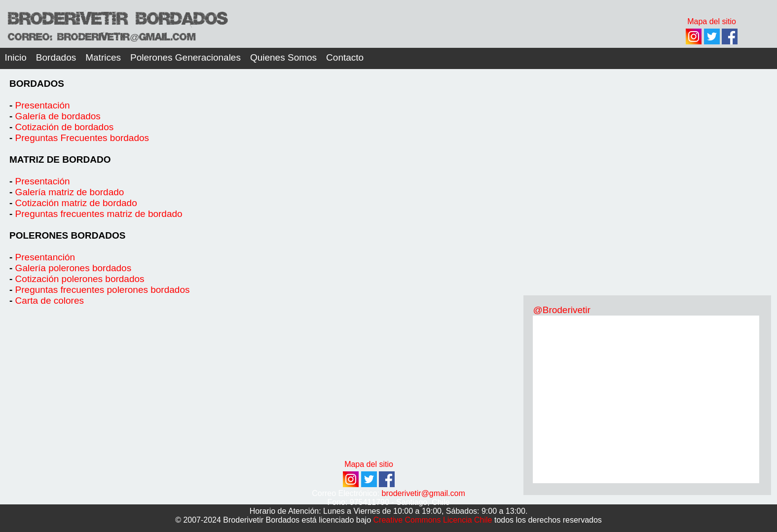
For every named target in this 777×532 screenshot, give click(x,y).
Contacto (345, 57)
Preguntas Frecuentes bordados (82, 138)
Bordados (56, 57)
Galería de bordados (58, 116)
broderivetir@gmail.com (424, 493)
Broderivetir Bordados (118, 17)
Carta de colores (50, 301)
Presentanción (45, 257)
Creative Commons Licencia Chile (433, 520)
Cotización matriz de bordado (76, 203)
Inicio (16, 57)
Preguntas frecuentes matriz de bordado (99, 214)
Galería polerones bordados (74, 268)
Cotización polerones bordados (80, 279)
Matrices (103, 57)
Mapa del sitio (369, 464)
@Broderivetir (561, 310)
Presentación (43, 105)
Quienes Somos (283, 57)
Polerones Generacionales (185, 57)
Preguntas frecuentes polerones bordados (103, 290)
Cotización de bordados (65, 127)
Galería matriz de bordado (71, 192)
